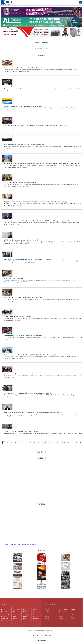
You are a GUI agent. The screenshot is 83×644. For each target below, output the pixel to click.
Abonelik (73, 619)
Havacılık (25, 616)
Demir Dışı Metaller (16, 614)
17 (65, 443)
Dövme (15, 616)
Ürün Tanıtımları (48, 612)
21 (80, 443)
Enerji (25, 612)
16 (61, 443)
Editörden (73, 609)
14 (53, 443)
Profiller (61, 619)
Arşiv (72, 616)
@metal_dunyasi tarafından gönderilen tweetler (21, 544)
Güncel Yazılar (48, 614)
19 (73, 443)
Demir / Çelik (4, 612)
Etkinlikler (61, 616)
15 (57, 443)
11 (42, 443)
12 (46, 443)
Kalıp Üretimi (36, 619)
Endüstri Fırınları (25, 610)
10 (38, 443)
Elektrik (15, 619)
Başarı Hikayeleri (63, 609)
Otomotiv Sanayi (5, 614)
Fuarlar (61, 614)
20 (76, 443)
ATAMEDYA (41, 641)
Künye (73, 612)
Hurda (25, 619)
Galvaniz (35, 612)
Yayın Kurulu (74, 614)
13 (50, 443)
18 (69, 443)
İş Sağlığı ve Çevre (36, 616)
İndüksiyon (36, 614)
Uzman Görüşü (62, 612)
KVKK (46, 621)
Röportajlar (47, 619)
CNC (14, 612)
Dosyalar (47, 616)
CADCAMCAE (16, 609)
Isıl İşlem (35, 609)
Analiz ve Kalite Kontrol (5, 619)
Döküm (3, 609)
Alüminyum (4, 616)
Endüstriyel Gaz (26, 614)
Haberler (47, 609)
